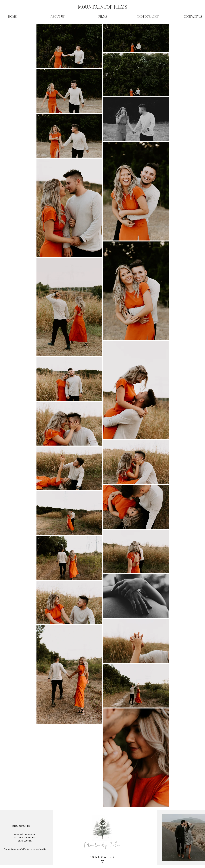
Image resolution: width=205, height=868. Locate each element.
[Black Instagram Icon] (102, 862)
